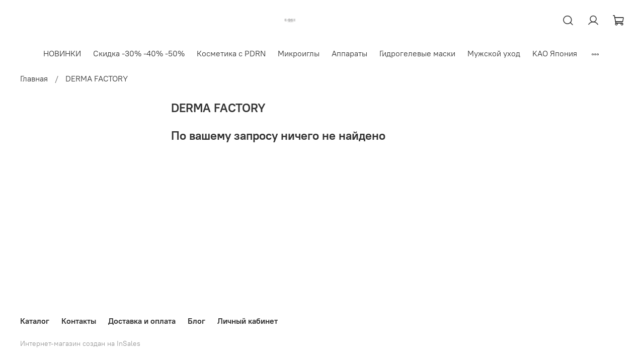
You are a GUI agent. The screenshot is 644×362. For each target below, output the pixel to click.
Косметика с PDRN (231, 53)
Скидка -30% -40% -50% (139, 53)
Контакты (79, 321)
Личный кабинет (248, 321)
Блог (196, 321)
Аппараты (349, 53)
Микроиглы (299, 53)
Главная (34, 78)
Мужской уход (494, 53)
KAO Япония (555, 53)
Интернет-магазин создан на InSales (80, 343)
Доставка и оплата (142, 321)
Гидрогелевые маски (417, 53)
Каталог (35, 321)
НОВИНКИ (62, 53)
